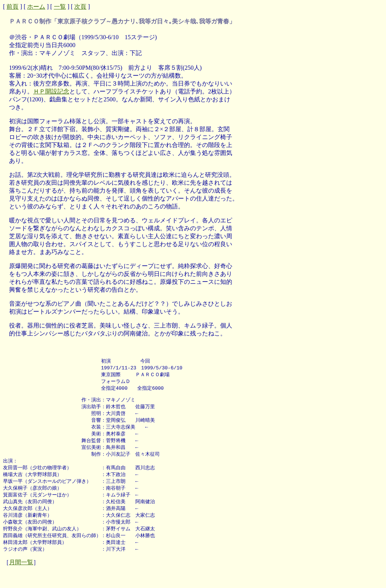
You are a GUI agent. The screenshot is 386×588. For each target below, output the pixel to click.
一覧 (60, 7)
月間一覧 (21, 573)
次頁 (80, 7)
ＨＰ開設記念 (51, 91)
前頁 (12, 7)
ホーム (36, 7)
